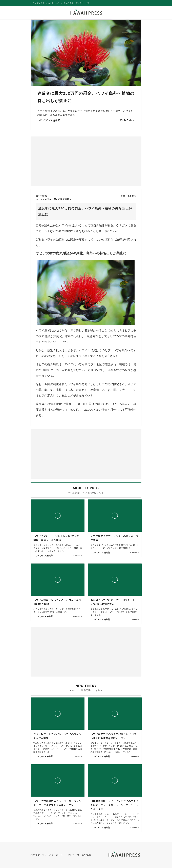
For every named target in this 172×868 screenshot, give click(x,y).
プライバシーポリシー (54, 855)
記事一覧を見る (129, 196)
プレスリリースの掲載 (79, 855)
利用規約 (35, 855)
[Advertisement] (59, 161)
